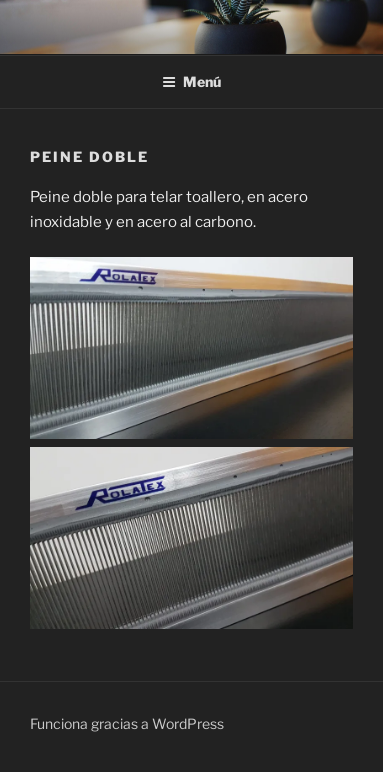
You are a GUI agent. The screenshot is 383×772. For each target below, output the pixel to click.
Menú (191, 81)
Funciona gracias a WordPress (127, 723)
